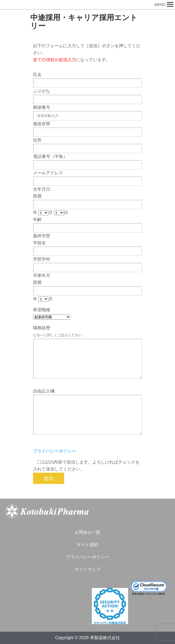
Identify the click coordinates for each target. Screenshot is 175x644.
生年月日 (42, 189)
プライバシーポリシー (54, 451)
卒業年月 (42, 275)
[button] (160, 5)
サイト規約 (87, 545)
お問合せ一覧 (87, 532)
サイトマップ (87, 569)
